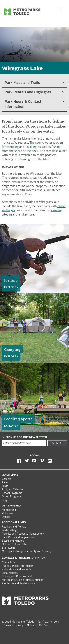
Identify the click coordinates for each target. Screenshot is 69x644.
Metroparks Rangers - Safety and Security (27, 551)
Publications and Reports (16, 570)
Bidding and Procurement (17, 577)
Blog (4, 500)
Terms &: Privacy (13, 625)
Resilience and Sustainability (18, 584)
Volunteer (8, 514)
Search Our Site (38, 625)
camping (57, 211)
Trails (5, 486)
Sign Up (57, 443)
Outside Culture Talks (15, 544)
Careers (7, 479)
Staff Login (8, 548)
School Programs (12, 493)
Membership (10, 510)
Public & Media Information (18, 566)
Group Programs (12, 497)
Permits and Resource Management (23, 534)
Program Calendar (13, 490)
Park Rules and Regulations (18, 537)
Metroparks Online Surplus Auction (23, 580)
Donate (6, 517)
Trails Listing (9, 530)
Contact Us (8, 563)
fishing (56, 147)
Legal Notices (10, 573)
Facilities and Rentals (14, 527)
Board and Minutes (13, 541)
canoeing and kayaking (22, 147)
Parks (5, 483)
